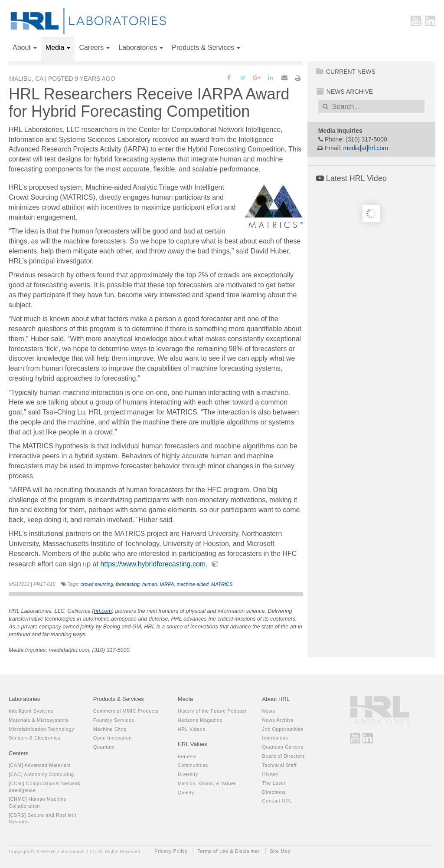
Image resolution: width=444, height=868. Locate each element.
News (268, 711)
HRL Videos (192, 729)
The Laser (274, 783)
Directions (274, 792)
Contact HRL (277, 801)
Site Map (280, 851)
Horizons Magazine (200, 720)
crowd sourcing (97, 584)
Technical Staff (279, 765)
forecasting (128, 584)
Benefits (187, 756)
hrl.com (103, 611)
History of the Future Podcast (212, 711)
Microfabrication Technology (41, 729)
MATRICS (222, 584)
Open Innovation (113, 738)
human (150, 584)
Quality (186, 792)
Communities (193, 765)
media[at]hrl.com (366, 148)
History (270, 774)
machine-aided (193, 584)
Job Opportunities (283, 729)
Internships (275, 738)
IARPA (167, 584)
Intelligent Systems (31, 711)
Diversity (188, 774)
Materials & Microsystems (39, 720)
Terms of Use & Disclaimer (229, 851)
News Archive (344, 92)
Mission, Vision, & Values (207, 783)
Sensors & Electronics (34, 738)
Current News (346, 72)
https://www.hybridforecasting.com (153, 564)
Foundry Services (114, 720)
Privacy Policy (171, 851)
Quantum (104, 747)
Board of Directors (283, 756)
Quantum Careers (283, 747)
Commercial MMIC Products (126, 711)
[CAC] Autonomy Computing (41, 774)
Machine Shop (110, 729)
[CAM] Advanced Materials (40, 765)
